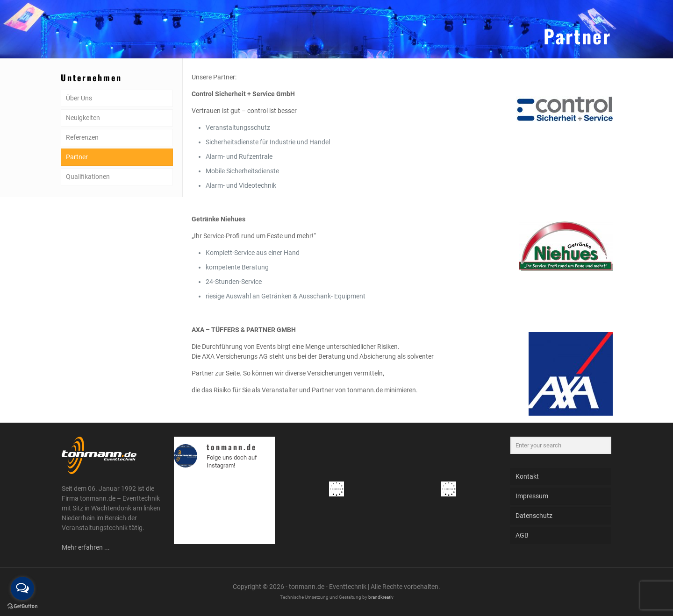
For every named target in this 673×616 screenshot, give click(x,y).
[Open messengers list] (22, 588)
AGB (522, 535)
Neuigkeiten (83, 118)
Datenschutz (534, 516)
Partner (77, 157)
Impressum (532, 496)
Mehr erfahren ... (86, 547)
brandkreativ (381, 597)
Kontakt (527, 476)
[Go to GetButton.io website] (22, 606)
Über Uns (79, 98)
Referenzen (82, 137)
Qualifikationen (88, 177)
